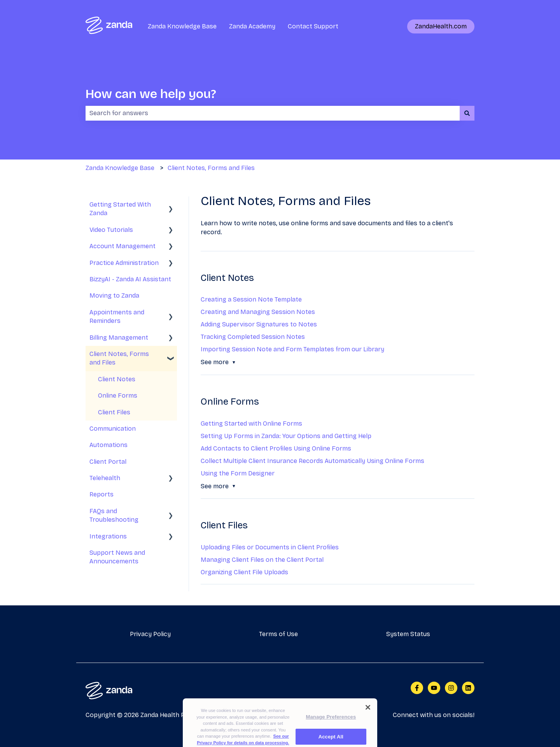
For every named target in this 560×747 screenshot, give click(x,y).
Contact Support (313, 26)
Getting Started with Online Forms (251, 423)
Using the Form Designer (238, 473)
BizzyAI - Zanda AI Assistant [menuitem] (130, 279)
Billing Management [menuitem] (119, 338)
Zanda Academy (252, 26)
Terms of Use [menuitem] (278, 634)
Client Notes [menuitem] (117, 379)
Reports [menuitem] (101, 494)
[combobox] (273, 113)
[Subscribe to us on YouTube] (434, 688)
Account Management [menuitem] (122, 246)
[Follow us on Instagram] (451, 688)
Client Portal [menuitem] (108, 462)
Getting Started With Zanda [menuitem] (120, 209)
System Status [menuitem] (408, 634)
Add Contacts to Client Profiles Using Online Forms (276, 448)
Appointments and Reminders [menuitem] (117, 317)
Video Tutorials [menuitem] (111, 230)
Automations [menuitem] (108, 445)
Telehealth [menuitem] (105, 478)
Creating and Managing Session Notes (258, 312)
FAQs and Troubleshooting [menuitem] (114, 515)
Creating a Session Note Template (251, 299)
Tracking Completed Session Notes (253, 337)
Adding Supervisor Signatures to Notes (259, 324)
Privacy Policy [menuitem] (150, 634)
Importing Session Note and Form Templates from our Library (292, 349)
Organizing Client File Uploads (244, 572)
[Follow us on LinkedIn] (468, 688)
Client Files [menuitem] (114, 412)
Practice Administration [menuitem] (124, 263)
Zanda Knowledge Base (182, 26)
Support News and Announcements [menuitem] (117, 557)
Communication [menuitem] (113, 429)
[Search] (467, 113)
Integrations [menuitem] (108, 536)
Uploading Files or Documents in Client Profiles (270, 547)
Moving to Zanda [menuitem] (114, 295)
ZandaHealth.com (441, 26)
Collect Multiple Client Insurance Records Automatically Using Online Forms (312, 461)
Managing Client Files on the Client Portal (262, 560)
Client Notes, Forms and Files (211, 168)
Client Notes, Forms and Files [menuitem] (119, 358)
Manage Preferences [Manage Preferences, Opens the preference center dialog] (331, 727)
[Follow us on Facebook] (417, 688)
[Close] (368, 718)
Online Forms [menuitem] (118, 395)
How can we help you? (151, 94)
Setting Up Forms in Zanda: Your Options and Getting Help (286, 436)
